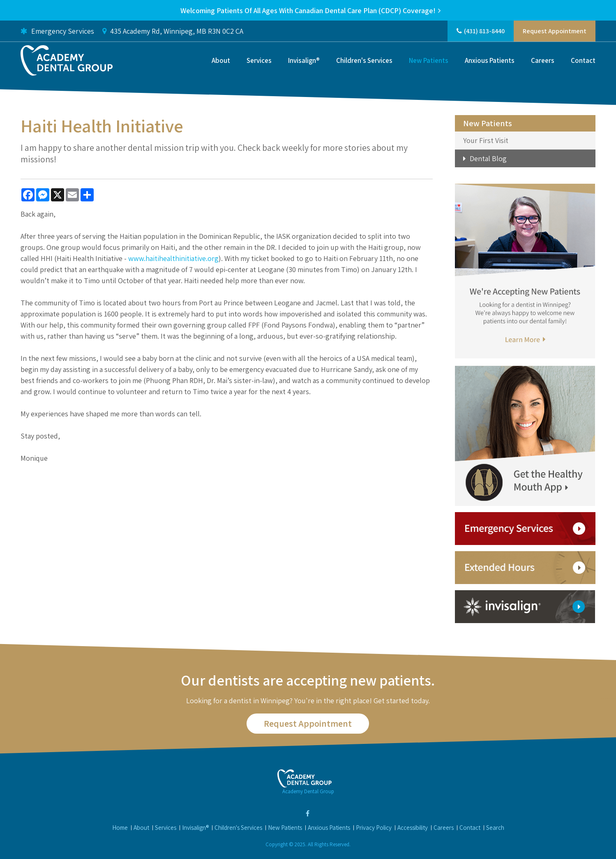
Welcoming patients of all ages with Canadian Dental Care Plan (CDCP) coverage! (308, 10)
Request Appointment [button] (555, 31)
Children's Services (364, 60)
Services (259, 60)
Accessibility (413, 828)
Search (495, 828)
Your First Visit (486, 140)
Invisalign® (304, 60)
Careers (543, 60)
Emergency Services (57, 31)
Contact (583, 60)
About (221, 60)
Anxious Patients (490, 60)
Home (120, 828)
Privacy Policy (374, 828)
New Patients (429, 60)
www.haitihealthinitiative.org (173, 258)
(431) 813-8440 (484, 31)
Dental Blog (488, 158)
